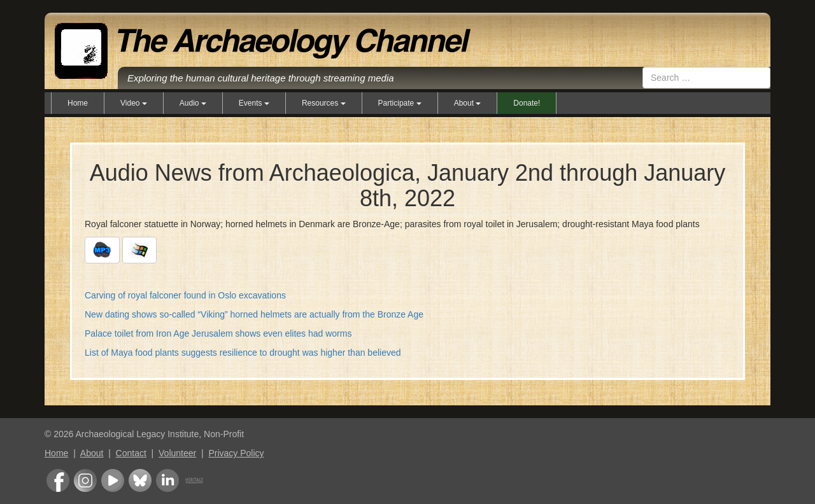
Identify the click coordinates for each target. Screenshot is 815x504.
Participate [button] (400, 103)
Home (78, 103)
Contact (131, 453)
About (92, 453)
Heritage (194, 480)
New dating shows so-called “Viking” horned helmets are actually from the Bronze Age (254, 314)
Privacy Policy (236, 453)
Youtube (113, 480)
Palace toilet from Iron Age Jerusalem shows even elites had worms (218, 333)
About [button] (468, 103)
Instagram (85, 480)
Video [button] (134, 103)
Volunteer (177, 453)
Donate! (527, 103)
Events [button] (254, 103)
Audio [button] (193, 103)
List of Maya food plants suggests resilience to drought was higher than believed (243, 353)
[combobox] (706, 78)
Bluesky (140, 480)
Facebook (58, 480)
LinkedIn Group (167, 480)
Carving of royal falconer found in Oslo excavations (185, 295)
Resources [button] (324, 103)
